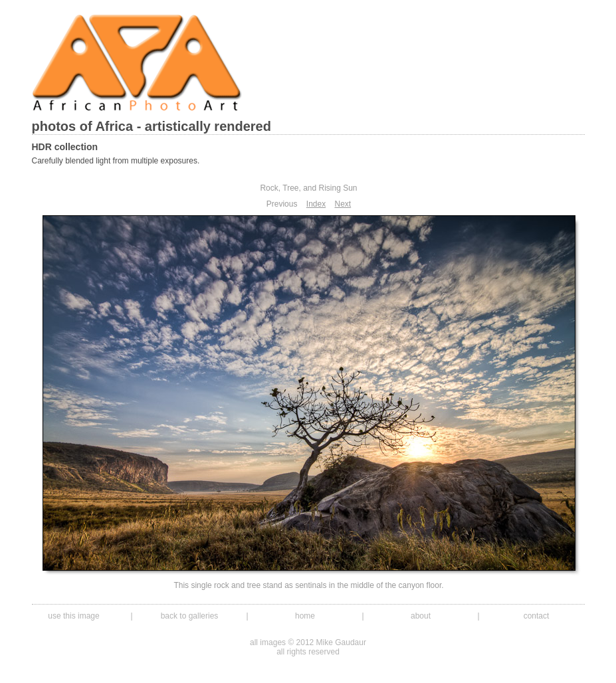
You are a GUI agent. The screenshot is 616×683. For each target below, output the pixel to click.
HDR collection (65, 147)
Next (343, 204)
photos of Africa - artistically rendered (152, 126)
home (305, 616)
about (421, 616)
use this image (73, 616)
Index (316, 204)
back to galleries (190, 616)
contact (537, 616)
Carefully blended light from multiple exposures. (116, 161)
